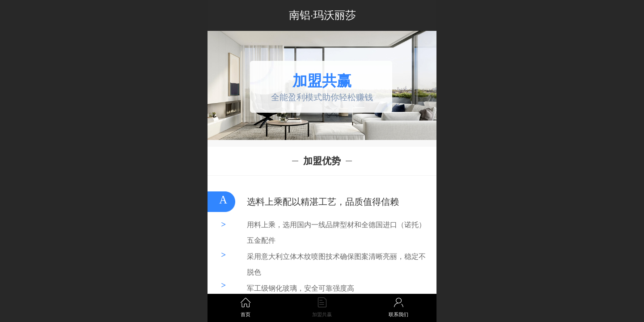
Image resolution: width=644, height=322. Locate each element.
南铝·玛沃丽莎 (323, 15)
